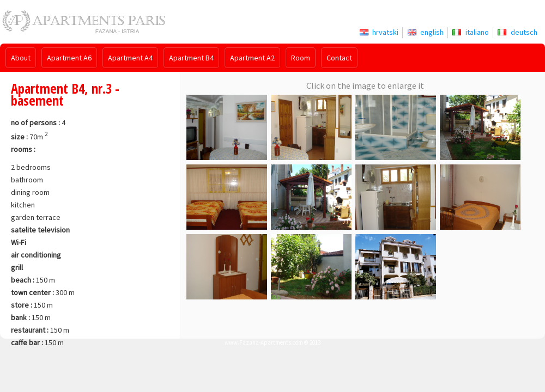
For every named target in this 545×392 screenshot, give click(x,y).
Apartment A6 (69, 58)
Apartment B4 (191, 58)
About (21, 58)
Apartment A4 (130, 58)
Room (301, 58)
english (432, 32)
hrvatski (385, 32)
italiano (477, 32)
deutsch (524, 32)
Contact (339, 58)
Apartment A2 (252, 58)
